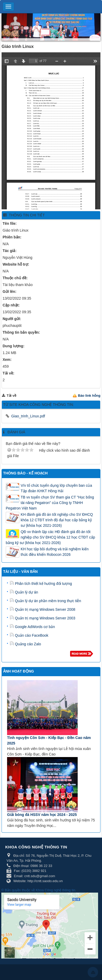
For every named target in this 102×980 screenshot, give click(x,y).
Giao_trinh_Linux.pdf (28, 416)
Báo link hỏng (89, 396)
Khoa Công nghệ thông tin (56, 890)
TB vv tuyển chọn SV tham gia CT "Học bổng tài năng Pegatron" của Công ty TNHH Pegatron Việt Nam (50, 503)
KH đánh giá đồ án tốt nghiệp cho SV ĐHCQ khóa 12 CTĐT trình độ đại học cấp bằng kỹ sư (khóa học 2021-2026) (57, 520)
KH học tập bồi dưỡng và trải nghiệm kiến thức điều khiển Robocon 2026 (55, 552)
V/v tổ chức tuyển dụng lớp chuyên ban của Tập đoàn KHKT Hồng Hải (56, 488)
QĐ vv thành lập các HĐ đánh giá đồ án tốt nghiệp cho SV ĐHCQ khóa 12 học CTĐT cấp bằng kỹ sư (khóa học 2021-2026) (50, 537)
